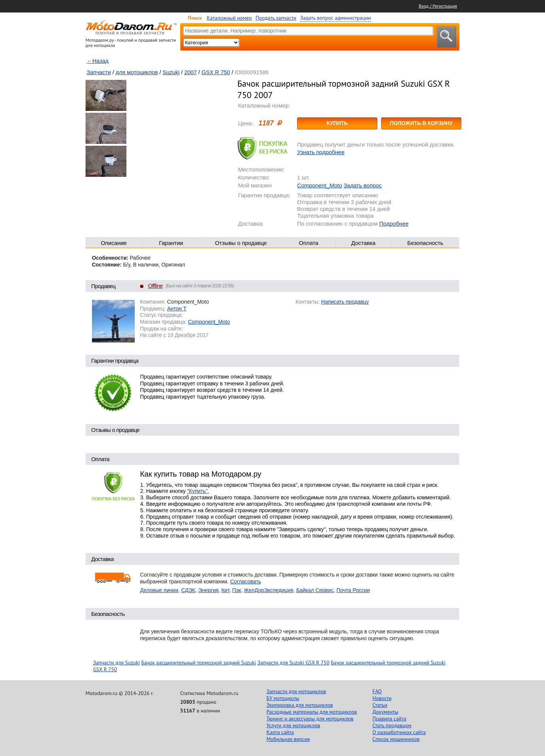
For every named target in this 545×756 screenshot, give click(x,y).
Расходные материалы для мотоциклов (312, 712)
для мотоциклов (137, 72)
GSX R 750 (216, 72)
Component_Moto (320, 185)
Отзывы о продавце (241, 243)
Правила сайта (389, 719)
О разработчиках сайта (399, 732)
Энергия (209, 590)
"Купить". (198, 491)
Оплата (309, 243)
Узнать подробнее (321, 152)
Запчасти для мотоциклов (296, 691)
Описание (114, 243)
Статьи (380, 705)
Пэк (236, 590)
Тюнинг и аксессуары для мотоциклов (310, 719)
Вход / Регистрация (438, 6)
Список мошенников (396, 739)
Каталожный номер (230, 18)
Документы (385, 712)
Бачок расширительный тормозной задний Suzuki (199, 662)
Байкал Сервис (315, 590)
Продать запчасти (276, 18)
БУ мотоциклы (283, 698)
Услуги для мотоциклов (293, 725)
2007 (191, 72)
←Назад (98, 61)
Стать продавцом (392, 725)
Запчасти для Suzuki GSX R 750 (293, 662)
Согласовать (246, 581)
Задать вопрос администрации (336, 18)
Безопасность (425, 243)
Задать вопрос (363, 185)
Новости (382, 698)
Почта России (353, 590)
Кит (225, 590)
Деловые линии (159, 590)
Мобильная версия (288, 739)
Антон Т (177, 309)
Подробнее (394, 224)
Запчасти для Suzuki (117, 662)
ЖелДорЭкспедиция (269, 590)
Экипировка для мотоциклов (300, 705)
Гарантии (171, 243)
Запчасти (99, 72)
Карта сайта (280, 732)
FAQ (377, 691)
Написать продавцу (345, 302)
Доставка (363, 243)
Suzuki (171, 72)
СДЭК (188, 590)
